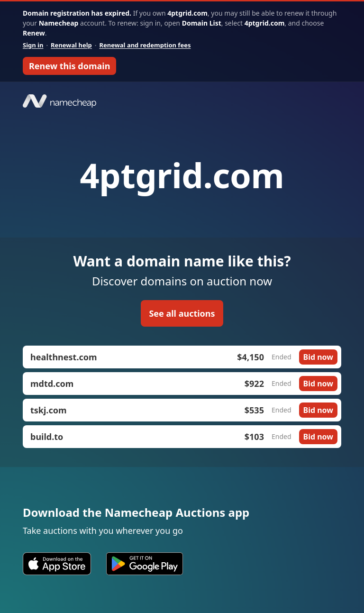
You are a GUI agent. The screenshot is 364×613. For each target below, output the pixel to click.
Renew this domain (69, 66)
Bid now (318, 357)
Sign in (33, 45)
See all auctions (182, 313)
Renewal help (71, 45)
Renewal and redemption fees (145, 45)
